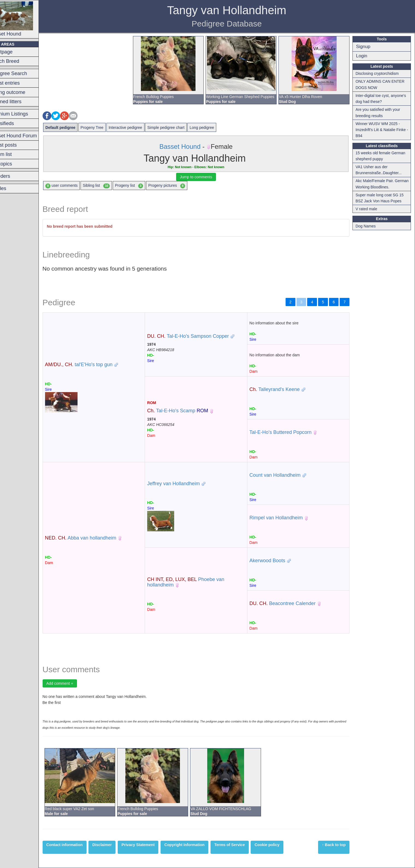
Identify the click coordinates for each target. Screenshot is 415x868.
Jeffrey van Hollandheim (183, 484)
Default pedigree (74, 128)
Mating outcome (21, 92)
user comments (75, 186)
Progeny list (142, 186)
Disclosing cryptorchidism (379, 73)
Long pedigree (215, 128)
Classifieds (16, 123)
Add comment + (73, 683)
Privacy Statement (151, 845)
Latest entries (18, 83)
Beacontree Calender (289, 603)
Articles (12, 188)
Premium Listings (23, 114)
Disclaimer (116, 845)
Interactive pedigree (139, 128)
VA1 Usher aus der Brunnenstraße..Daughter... (381, 170)
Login (364, 56)
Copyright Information (198, 845)
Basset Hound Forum (27, 136)
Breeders (14, 176)
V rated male (368, 209)
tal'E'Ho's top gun (92, 365)
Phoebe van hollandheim (195, 582)
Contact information (78, 845)
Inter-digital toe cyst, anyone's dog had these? (383, 99)
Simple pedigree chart (179, 128)
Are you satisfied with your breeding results (380, 112)
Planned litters (19, 102)
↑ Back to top (336, 845)
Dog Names (368, 226)
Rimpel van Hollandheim (282, 518)
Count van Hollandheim (281, 475)
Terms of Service (243, 845)
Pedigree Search (22, 73)
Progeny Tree (105, 128)
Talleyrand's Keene (281, 389)
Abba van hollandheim (94, 538)
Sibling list (110, 186)
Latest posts (17, 145)
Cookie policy (281, 845)
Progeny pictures (180, 186)
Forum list (14, 154)
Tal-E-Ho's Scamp (187, 411)
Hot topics (15, 164)
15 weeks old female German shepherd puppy (383, 156)
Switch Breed (18, 61)
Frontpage (15, 52)
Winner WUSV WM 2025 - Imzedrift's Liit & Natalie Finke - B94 (384, 130)
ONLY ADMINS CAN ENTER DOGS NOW (382, 84)
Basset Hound (25, 19)
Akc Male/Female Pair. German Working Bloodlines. (382, 184)
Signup (365, 47)
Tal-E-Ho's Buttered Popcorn (287, 432)
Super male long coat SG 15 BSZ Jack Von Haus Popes (382, 198)
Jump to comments (204, 177)
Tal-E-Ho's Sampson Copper (198, 336)
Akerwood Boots (273, 561)
